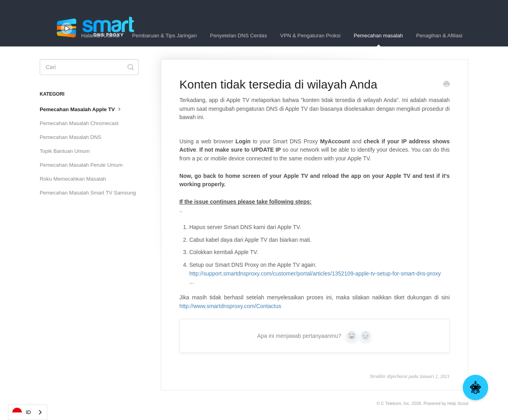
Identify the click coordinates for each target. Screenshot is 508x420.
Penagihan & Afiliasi (439, 36)
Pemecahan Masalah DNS (70, 137)
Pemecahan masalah (378, 39)
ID (22, 412)
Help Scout (458, 403)
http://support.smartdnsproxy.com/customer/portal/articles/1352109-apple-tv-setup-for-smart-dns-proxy (315, 274)
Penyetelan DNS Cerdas (239, 36)
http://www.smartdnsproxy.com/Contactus (230, 306)
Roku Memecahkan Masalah (73, 179)
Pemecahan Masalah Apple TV (81, 109)
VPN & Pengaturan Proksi (310, 36)
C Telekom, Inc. (396, 403)
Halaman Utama (100, 36)
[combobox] (28, 412)
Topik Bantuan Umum (65, 151)
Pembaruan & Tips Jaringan (165, 36)
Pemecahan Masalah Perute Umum (81, 165)
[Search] (89, 67)
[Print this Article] (446, 85)
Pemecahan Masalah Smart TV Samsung (88, 193)
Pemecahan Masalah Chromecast (79, 123)
